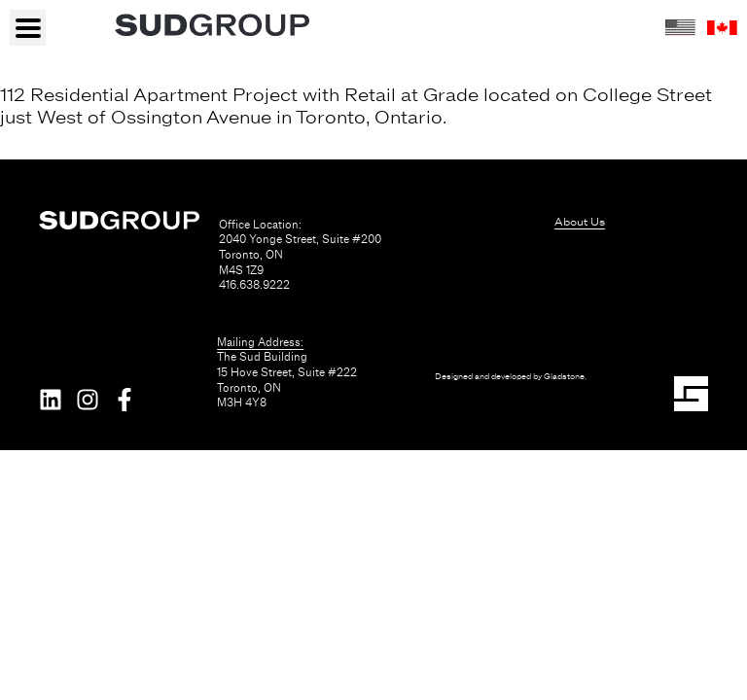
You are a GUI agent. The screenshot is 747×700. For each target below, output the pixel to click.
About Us (580, 222)
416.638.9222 (254, 285)
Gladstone (564, 377)
